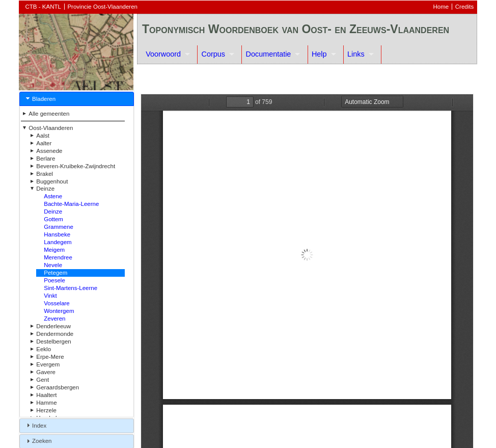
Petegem (56, 273)
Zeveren (54, 319)
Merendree (58, 257)
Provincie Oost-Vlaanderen (102, 7)
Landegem (58, 242)
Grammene (59, 227)
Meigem (54, 250)
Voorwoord (163, 54)
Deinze (53, 212)
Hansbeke (57, 234)
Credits (464, 7)
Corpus (213, 54)
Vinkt (50, 296)
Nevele (53, 265)
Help (319, 54)
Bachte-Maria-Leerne (71, 204)
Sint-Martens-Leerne (71, 288)
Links (356, 54)
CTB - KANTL (43, 7)
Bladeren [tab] (40, 98)
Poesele (54, 280)
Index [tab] (35, 425)
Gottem (53, 219)
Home (441, 7)
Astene (53, 196)
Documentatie (269, 54)
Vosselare (57, 303)
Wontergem (59, 311)
